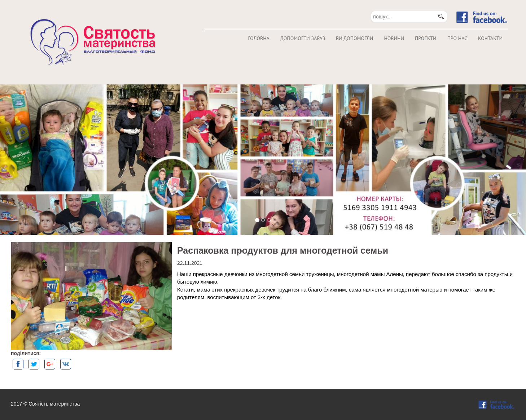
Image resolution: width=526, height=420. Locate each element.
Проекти (426, 38)
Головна (258, 38)
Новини (394, 38)
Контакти (490, 38)
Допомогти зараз (303, 38)
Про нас (457, 38)
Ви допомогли (354, 38)
